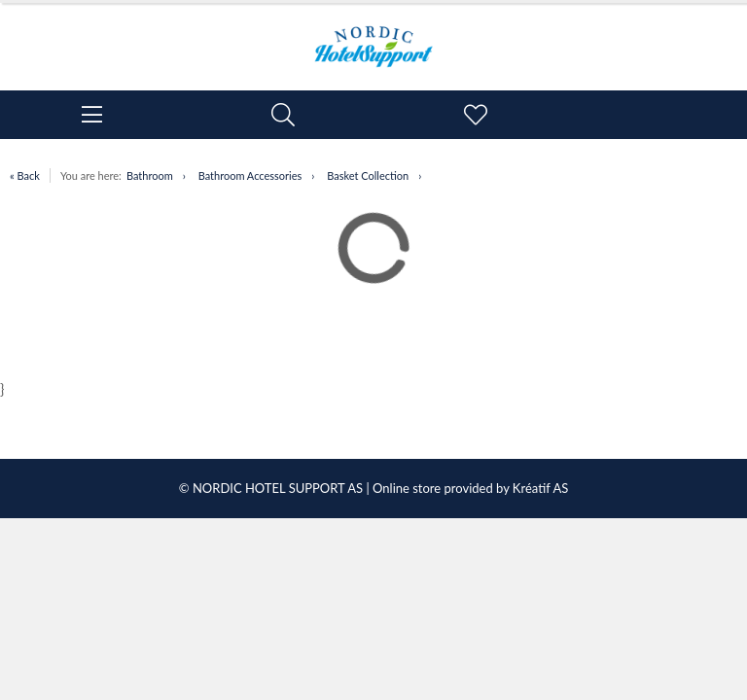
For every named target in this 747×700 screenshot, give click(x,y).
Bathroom (150, 175)
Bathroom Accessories (250, 175)
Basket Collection (368, 175)
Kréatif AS (540, 488)
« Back (25, 175)
